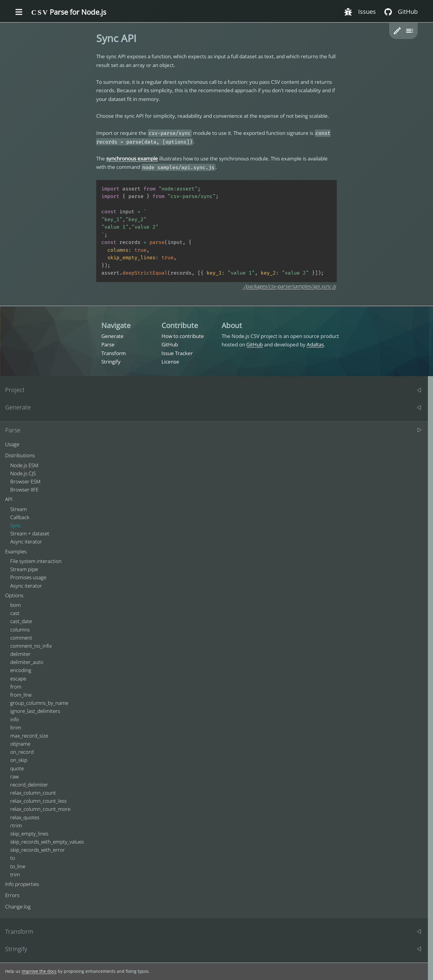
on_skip (19, 760)
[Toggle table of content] (409, 31)
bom (15, 605)
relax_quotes (25, 817)
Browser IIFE (24, 490)
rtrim (16, 825)
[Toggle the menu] (19, 12)
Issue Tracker (177, 353)
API (9, 499)
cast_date (21, 621)
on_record (22, 752)
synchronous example (132, 158)
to (13, 858)
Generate (112, 336)
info (15, 719)
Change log (18, 907)
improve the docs (39, 971)
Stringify (111, 362)
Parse (108, 344)
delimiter (20, 654)
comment (21, 638)
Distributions (20, 455)
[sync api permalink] (93, 38)
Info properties (22, 884)
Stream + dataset (30, 533)
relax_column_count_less (38, 801)
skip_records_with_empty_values (47, 842)
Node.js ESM (24, 465)
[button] (397, 31)
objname (20, 744)
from (16, 687)
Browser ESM (25, 481)
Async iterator (26, 542)
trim (15, 874)
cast (15, 613)
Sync (15, 525)
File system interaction (36, 561)
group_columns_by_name (39, 703)
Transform (114, 353)
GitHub (170, 344)
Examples (16, 551)
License (170, 362)
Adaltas (315, 344)
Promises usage (28, 577)
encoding (21, 670)
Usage (12, 444)
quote (17, 768)
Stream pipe (24, 569)
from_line (21, 695)
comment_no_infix (31, 646)
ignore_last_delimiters (35, 711)
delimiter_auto (27, 662)
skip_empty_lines (29, 834)
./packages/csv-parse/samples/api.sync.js (289, 286)
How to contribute (183, 336)
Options (14, 595)
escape (18, 679)
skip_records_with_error (38, 850)
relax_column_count (33, 793)
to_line (18, 866)
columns (20, 630)
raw (14, 776)
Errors (12, 895)
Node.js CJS (23, 473)
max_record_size (29, 736)
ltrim (16, 727)
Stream (18, 509)
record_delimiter (29, 785)
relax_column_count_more (40, 809)
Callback (20, 517)
